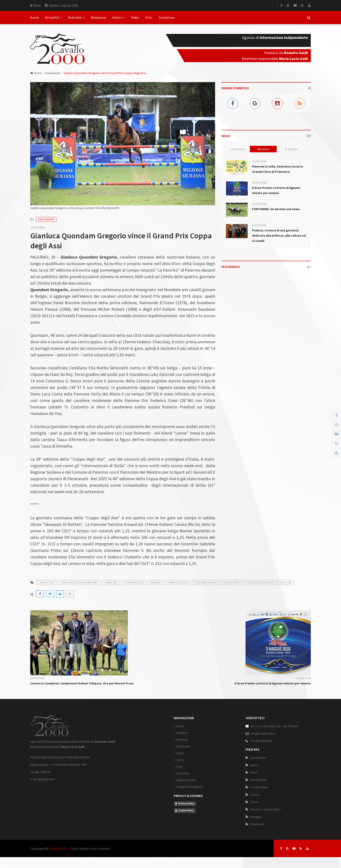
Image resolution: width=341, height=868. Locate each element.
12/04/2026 (259, 204)
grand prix (111, 582)
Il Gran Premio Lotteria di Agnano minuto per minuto (273, 683)
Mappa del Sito (186, 780)
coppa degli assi (134, 582)
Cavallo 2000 (59, 848)
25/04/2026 (259, 161)
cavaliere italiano (206, 582)
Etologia (256, 817)
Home (34, 17)
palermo (156, 582)
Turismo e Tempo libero (266, 809)
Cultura (255, 795)
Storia (254, 802)
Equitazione (53, 73)
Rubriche (76, 17)
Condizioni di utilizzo (190, 787)
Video (135, 17)
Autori (119, 17)
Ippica (254, 765)
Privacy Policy (186, 803)
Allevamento (258, 780)
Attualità (53, 17)
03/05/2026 (259, 183)
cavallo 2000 (46, 582)
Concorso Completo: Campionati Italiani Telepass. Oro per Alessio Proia (82, 683)
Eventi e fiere (259, 787)
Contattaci (167, 17)
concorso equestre (260, 582)
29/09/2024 (37, 227)
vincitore (286, 582)
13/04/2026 (259, 225)
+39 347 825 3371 (261, 741)
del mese (263, 149)
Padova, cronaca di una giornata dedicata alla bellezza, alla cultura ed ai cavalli (279, 236)
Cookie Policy (186, 810)
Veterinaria (257, 824)
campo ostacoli (178, 582)
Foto (149, 17)
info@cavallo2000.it (263, 734)
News (254, 772)
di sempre (292, 149)
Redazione (99, 17)
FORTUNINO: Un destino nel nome (276, 209)
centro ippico (233, 582)
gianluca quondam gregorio (79, 582)
